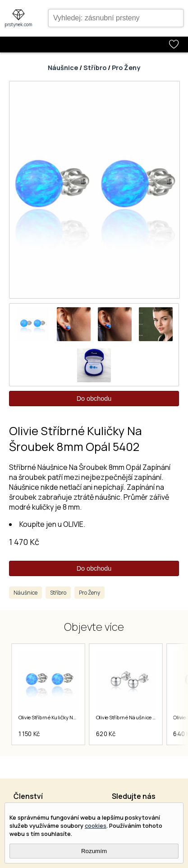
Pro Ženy (126, 68)
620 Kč (105, 734)
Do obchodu (94, 399)
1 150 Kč (29, 734)
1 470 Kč (24, 542)
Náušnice (63, 68)
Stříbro (95, 68)
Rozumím (94, 851)
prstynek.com (18, 24)
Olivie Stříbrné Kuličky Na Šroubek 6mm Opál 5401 (76, 718)
